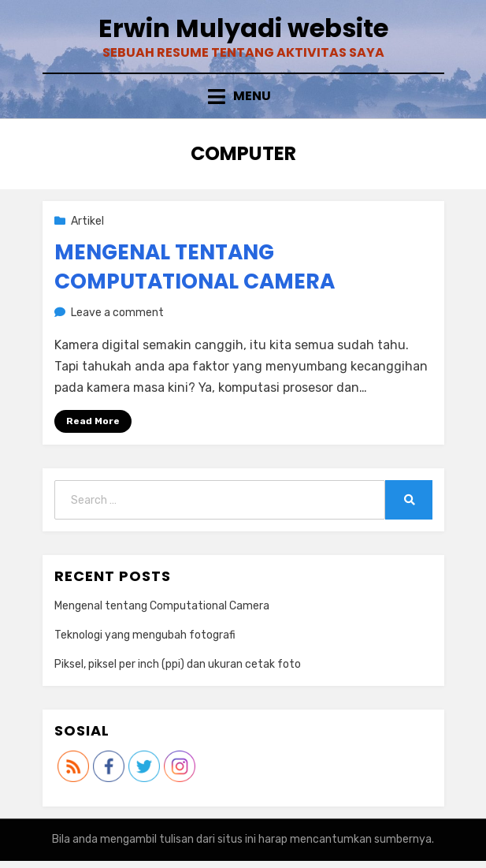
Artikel (87, 221)
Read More (93, 421)
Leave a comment (117, 313)
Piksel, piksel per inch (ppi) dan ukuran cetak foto (178, 664)
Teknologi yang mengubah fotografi (145, 635)
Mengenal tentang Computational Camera (195, 266)
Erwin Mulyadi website (243, 28)
